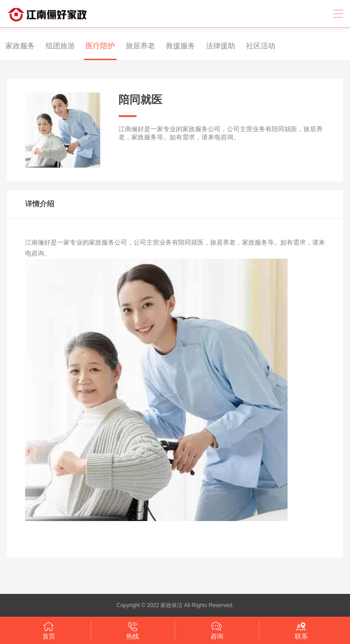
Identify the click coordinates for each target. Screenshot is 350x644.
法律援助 (215, 46)
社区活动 (255, 46)
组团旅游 (54, 46)
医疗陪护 (94, 46)
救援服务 (175, 46)
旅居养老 (134, 46)
